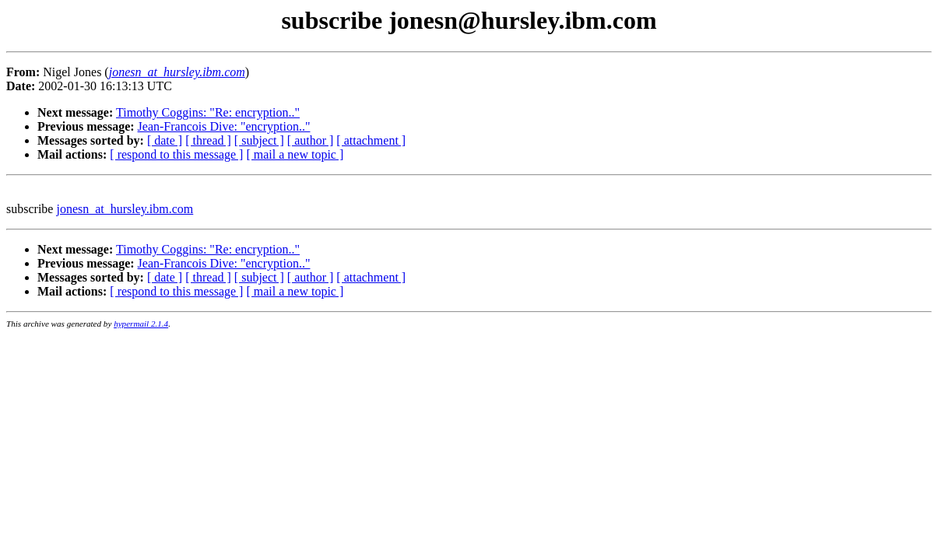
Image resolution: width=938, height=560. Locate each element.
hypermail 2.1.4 (141, 324)
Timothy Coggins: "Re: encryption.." (208, 112)
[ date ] (165, 140)
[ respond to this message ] (176, 154)
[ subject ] (259, 140)
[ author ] (311, 140)
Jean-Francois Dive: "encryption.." (224, 126)
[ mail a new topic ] (295, 154)
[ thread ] (208, 140)
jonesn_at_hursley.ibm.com (125, 209)
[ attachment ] (371, 140)
